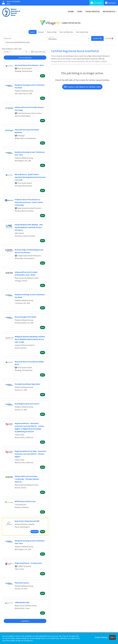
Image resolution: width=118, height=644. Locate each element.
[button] (109, 38)
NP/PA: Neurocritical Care (25, 501)
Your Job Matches (66, 32)
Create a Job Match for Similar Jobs (82, 87)
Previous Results (25, 58)
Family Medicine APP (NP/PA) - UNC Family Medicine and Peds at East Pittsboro (29, 227)
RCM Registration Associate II (27, 404)
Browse (41, 32)
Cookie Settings (101, 637)
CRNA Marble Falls (22, 602)
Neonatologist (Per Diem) (25, 317)
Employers (111, 3)
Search (32, 32)
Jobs (80, 11)
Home (71, 11)
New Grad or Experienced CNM (27, 521)
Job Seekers (97, 3)
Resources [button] (109, 11)
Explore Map (52, 32)
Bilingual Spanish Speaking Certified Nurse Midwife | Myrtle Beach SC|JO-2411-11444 (30, 339)
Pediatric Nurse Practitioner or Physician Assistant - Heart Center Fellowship (29, 202)
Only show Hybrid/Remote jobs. (18, 42)
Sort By (6, 52)
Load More (25, 621)
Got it (112, 637)
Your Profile (93, 11)
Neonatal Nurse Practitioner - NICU (29, 65)
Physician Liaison (22, 583)
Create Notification (39, 52)
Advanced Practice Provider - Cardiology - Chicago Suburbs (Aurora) (27, 479)
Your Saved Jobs (82, 32)
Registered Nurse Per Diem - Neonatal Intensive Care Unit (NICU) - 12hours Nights (30, 454)
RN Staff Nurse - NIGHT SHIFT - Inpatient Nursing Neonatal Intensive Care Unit (30, 177)
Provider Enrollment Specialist (27, 384)
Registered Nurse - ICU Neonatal (28, 563)
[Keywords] (25, 38)
